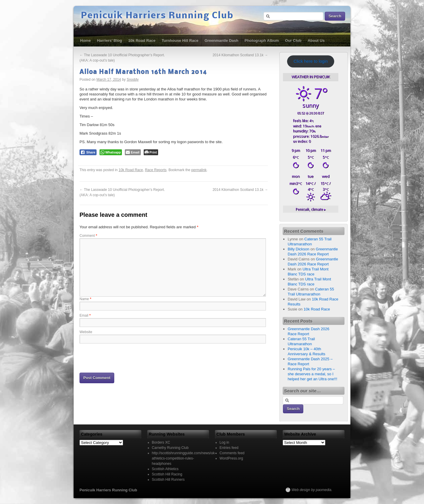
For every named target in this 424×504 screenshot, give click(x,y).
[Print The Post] (151, 152)
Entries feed (229, 448)
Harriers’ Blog (109, 41)
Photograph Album (262, 41)
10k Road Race (142, 41)
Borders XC (161, 442)
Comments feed (232, 453)
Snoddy (133, 80)
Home (85, 41)
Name (85, 299)
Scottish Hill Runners (168, 480)
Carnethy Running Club (170, 448)
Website (86, 332)
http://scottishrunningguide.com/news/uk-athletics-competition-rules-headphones (184, 458)
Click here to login (311, 61)
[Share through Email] (133, 152)
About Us (316, 41)
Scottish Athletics (165, 469)
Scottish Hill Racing (167, 474)
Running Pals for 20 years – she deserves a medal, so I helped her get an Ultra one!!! (312, 374)
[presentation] (124, 358)
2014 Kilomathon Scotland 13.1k (240, 55)
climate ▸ (311, 209)
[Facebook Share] (88, 152)
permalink (199, 170)
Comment (88, 236)
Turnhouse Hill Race (180, 41)
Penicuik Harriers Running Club (157, 16)
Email (85, 315)
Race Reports (156, 170)
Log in (225, 442)
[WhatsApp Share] (111, 152)
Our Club (293, 41)
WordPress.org (231, 458)
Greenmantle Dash (222, 41)
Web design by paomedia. (312, 490)
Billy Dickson (299, 249)
